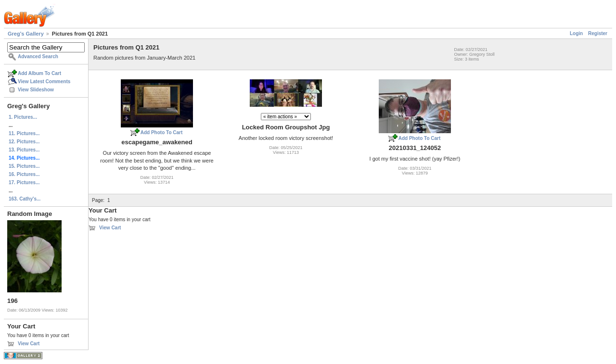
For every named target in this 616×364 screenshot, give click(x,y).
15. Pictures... (24, 166)
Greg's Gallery (26, 34)
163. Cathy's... (25, 199)
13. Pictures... (24, 150)
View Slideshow (36, 90)
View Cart (29, 344)
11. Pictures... (24, 133)
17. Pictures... (24, 182)
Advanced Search (38, 56)
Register (598, 33)
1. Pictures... (23, 117)
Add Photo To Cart (162, 132)
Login (576, 33)
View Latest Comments (44, 82)
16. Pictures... (24, 174)
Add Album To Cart (39, 73)
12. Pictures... (24, 142)
